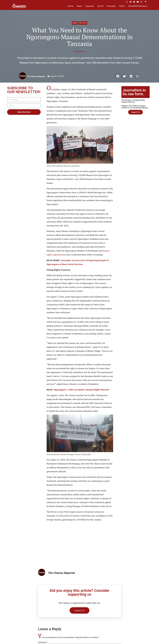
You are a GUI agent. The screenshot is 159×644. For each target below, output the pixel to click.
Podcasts (111, 6)
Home (71, 6)
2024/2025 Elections (138, 6)
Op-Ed (100, 6)
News (79, 6)
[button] (146, 2)
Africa (122, 6)
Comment (43, 642)
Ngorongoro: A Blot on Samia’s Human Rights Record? (82, 390)
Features (90, 6)
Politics (83, 23)
